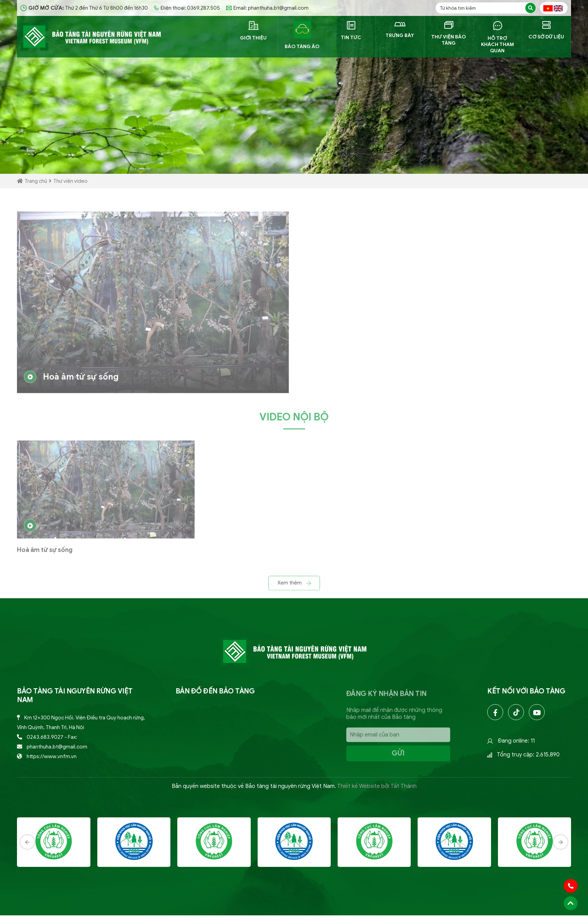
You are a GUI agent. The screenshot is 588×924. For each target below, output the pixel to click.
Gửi (398, 757)
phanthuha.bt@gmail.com (57, 747)
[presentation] (27, 867)
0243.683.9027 (45, 737)
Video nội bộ (294, 421)
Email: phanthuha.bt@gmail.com (267, 8)
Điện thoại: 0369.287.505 (187, 8)
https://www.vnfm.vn (52, 756)
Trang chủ (32, 181)
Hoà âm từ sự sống (71, 380)
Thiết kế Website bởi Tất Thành (377, 786)
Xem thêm (294, 586)
